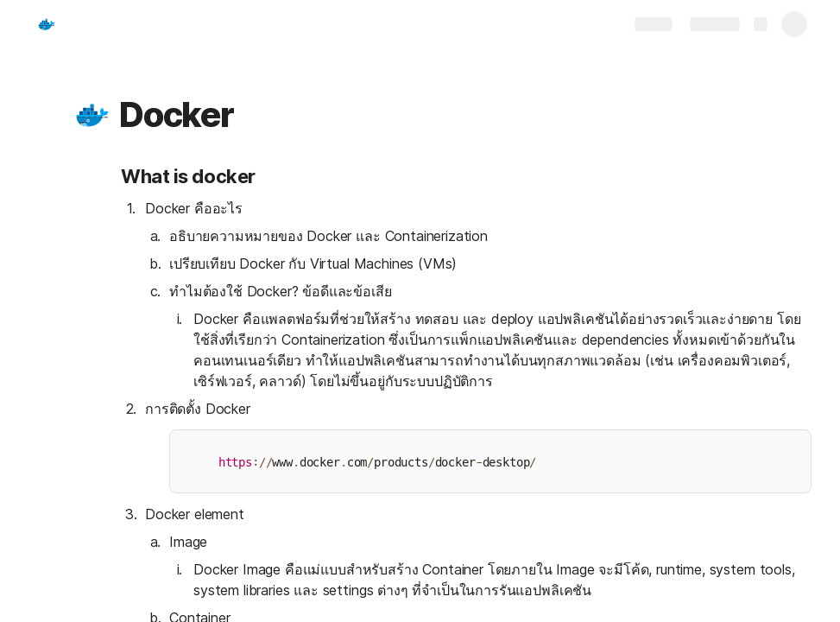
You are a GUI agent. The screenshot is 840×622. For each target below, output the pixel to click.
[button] (92, 115)
